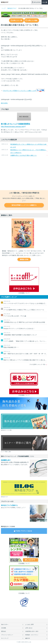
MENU (44, 2)
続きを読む (4, 103)
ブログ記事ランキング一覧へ (38, 364)
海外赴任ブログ (12, 8)
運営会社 (4, 631)
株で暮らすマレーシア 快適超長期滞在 (16, 124)
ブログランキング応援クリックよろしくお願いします (19, 91)
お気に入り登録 (32, 20)
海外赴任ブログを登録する (9, 505)
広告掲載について (24, 293)
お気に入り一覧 (17, 20)
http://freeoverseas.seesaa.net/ (13, 127)
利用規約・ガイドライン (32, 635)
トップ (4, 8)
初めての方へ (5, 624)
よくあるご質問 (29, 624)
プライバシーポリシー (7, 635)
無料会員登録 (37, 2)
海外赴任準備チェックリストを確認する (24, 205)
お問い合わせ (29, 628)
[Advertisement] (24, 173)
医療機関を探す (6, 460)
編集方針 (28, 638)
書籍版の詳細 (24, 259)
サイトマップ (5, 638)
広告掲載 (4, 628)
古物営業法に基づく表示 (32, 631)
